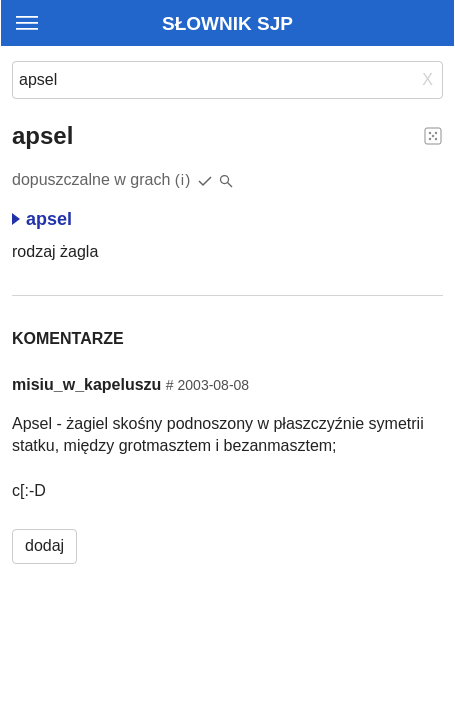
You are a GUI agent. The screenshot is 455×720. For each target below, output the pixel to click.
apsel (42, 219)
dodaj (44, 545)
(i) (183, 179)
